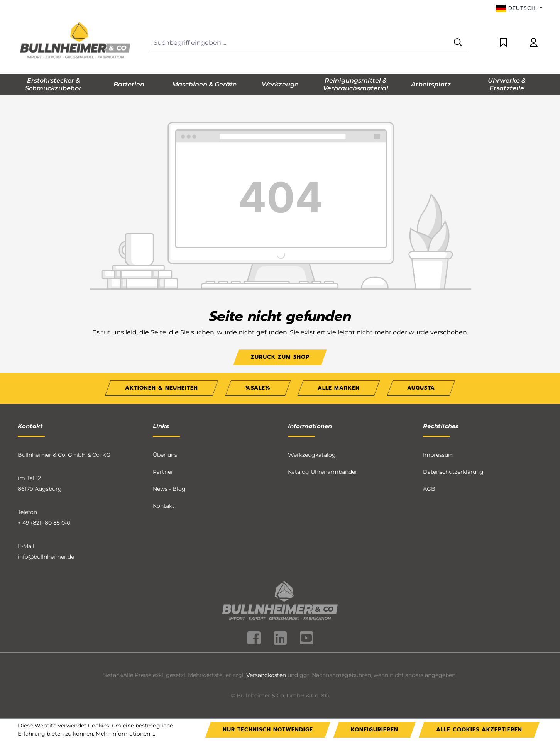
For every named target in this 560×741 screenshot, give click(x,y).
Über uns (165, 455)
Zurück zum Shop (280, 357)
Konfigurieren (375, 730)
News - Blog (169, 489)
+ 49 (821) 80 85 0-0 (44, 523)
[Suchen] (458, 43)
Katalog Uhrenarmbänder (323, 472)
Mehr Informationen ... (125, 734)
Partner (163, 472)
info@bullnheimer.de (46, 557)
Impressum (438, 455)
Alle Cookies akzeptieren (479, 730)
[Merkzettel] (503, 43)
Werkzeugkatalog (312, 455)
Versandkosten (266, 675)
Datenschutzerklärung (453, 472)
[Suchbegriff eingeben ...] (299, 43)
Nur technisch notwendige (268, 730)
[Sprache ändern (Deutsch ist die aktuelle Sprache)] (519, 8)
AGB (429, 489)
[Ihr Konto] (534, 43)
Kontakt (164, 506)
